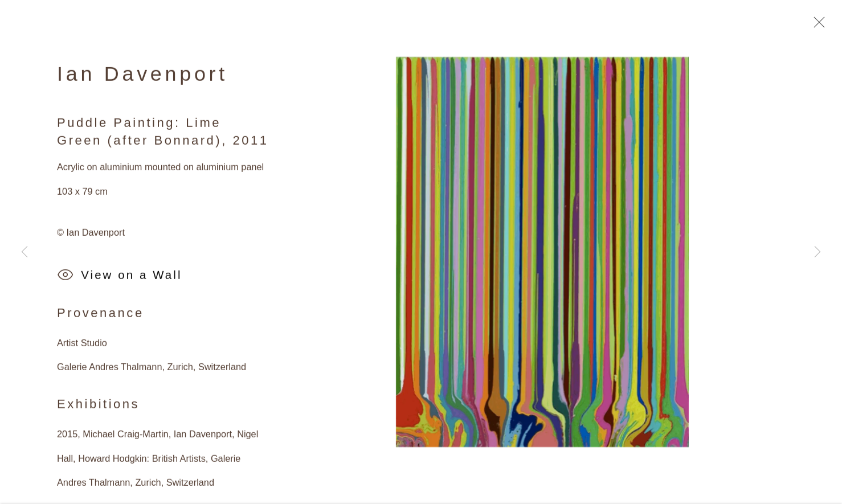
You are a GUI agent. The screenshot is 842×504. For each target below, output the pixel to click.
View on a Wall (120, 279)
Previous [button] (24, 252)
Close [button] (816, 26)
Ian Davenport (142, 77)
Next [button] (818, 252)
